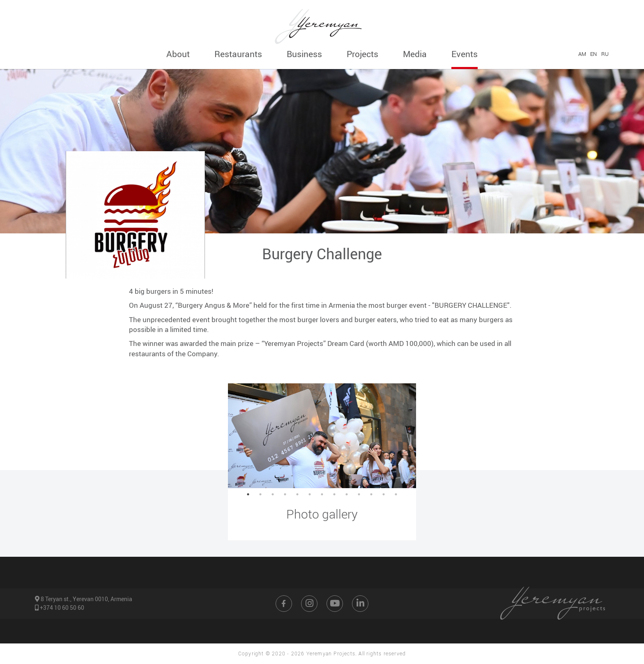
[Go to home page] (322, 24)
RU (605, 54)
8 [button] (334, 494)
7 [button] (322, 494)
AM (582, 54)
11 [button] (371, 494)
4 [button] (285, 494)
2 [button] (260, 494)
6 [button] (310, 494)
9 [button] (347, 494)
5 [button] (297, 494)
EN (593, 54)
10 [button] (359, 494)
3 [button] (273, 494)
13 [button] (396, 494)
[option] (322, 436)
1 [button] (248, 494)
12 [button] (384, 494)
